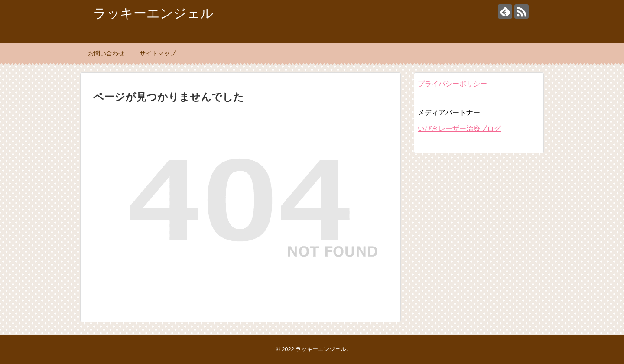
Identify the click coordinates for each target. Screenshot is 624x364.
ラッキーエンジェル (153, 13)
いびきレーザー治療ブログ (459, 128)
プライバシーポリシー (452, 84)
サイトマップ (158, 53)
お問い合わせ (106, 53)
